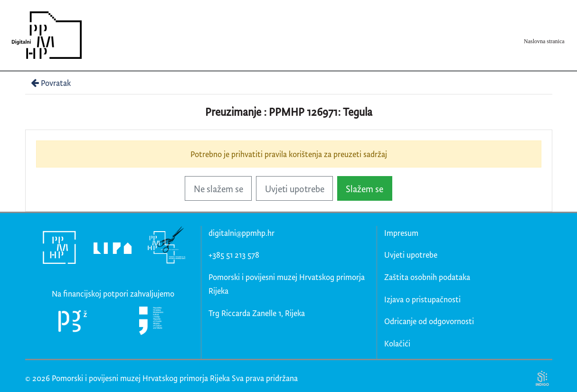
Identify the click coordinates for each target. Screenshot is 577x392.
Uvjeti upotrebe (295, 189)
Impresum (401, 233)
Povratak (50, 83)
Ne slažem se (218, 189)
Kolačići (397, 343)
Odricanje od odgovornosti (429, 321)
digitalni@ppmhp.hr (241, 233)
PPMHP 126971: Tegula (321, 112)
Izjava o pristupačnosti (422, 299)
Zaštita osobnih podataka (427, 277)
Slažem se (364, 189)
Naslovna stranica (544, 41)
